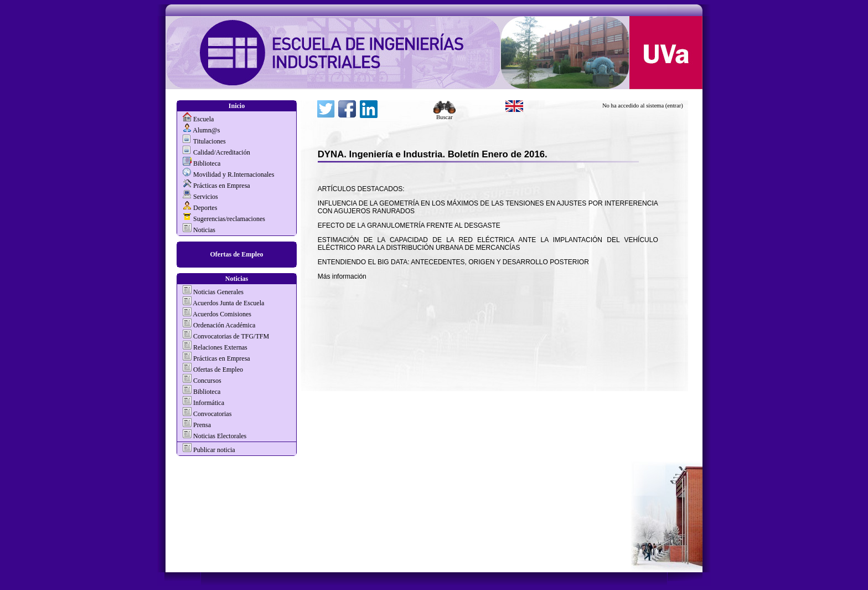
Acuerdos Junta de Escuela (228, 303)
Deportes (205, 208)
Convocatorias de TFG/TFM (231, 336)
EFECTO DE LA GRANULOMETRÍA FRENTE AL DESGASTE (409, 225)
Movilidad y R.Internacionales (234, 175)
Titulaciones (210, 141)
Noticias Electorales (220, 436)
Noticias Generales (218, 292)
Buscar (445, 115)
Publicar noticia (213, 450)
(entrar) (674, 106)
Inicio (237, 106)
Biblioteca (207, 163)
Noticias (204, 230)
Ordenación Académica (224, 325)
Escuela (203, 119)
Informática (209, 403)
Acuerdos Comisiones (222, 314)
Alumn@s (206, 130)
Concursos (207, 381)
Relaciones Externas (220, 347)
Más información (342, 276)
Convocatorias (212, 414)
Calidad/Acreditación (222, 152)
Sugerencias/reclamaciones (229, 219)
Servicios (206, 197)
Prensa (202, 425)
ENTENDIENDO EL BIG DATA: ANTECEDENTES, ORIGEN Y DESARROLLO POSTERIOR (453, 262)
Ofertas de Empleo (237, 254)
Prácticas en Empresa (222, 186)
